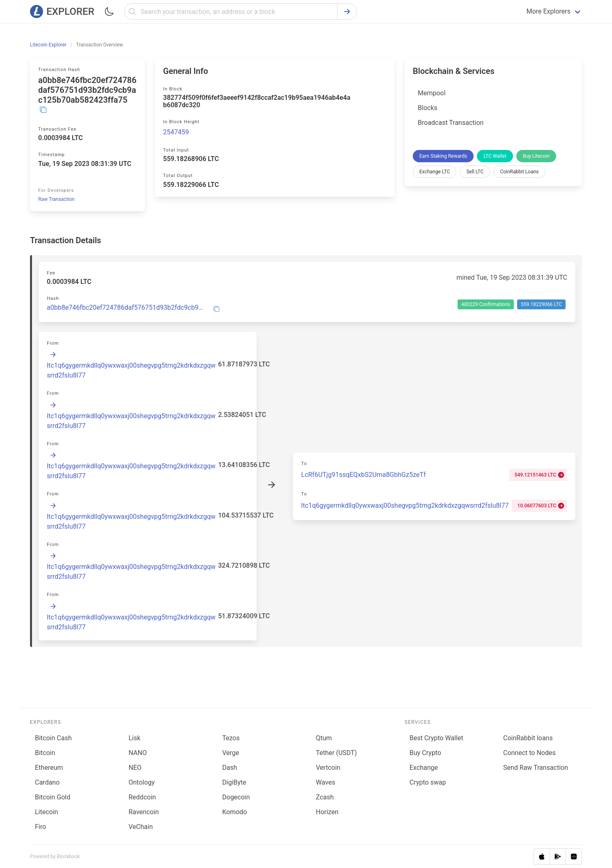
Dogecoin (236, 797)
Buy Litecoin (536, 156)
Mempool (432, 93)
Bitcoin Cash (53, 738)
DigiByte (234, 782)
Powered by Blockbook (55, 856)
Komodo (235, 812)
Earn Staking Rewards (443, 156)
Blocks (428, 108)
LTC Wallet (495, 156)
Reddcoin (142, 797)
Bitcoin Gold (53, 797)
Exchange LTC (435, 172)
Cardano (47, 782)
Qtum (324, 738)
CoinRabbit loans (528, 738)
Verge (231, 753)
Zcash (325, 797)
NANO (138, 753)
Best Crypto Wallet (436, 738)
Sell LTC (475, 172)
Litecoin (46, 812)
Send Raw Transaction (536, 768)
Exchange (424, 768)
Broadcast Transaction (451, 123)
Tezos (231, 738)
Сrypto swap (428, 782)
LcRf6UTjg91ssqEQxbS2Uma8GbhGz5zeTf (363, 475)
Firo (40, 827)
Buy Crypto (425, 753)
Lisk (135, 738)
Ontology (142, 782)
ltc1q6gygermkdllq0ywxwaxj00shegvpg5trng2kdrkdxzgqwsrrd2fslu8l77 (405, 505)
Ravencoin (144, 812)
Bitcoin (45, 753)
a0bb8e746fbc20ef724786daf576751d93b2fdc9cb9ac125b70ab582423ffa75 (125, 308)
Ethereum (49, 768)
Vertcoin (328, 768)
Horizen (327, 812)
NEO (135, 768)
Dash (230, 768)
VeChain (141, 827)
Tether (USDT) (336, 753)
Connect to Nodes (529, 753)
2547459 (176, 132)
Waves (326, 782)
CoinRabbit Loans (519, 172)
